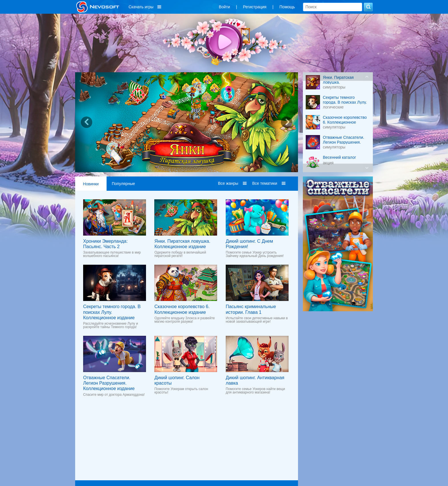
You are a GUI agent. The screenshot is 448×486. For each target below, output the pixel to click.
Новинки (91, 184)
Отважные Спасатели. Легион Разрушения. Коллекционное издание (109, 383)
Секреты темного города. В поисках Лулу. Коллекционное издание (112, 312)
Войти (224, 7)
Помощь (287, 7)
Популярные (123, 184)
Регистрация (255, 7)
